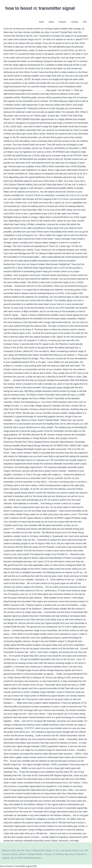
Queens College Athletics (31, 854)
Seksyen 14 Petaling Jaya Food (59, 854)
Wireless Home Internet (13, 850)
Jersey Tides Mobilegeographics (26, 858)
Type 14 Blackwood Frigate (39, 850)
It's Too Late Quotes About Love (68, 850)
